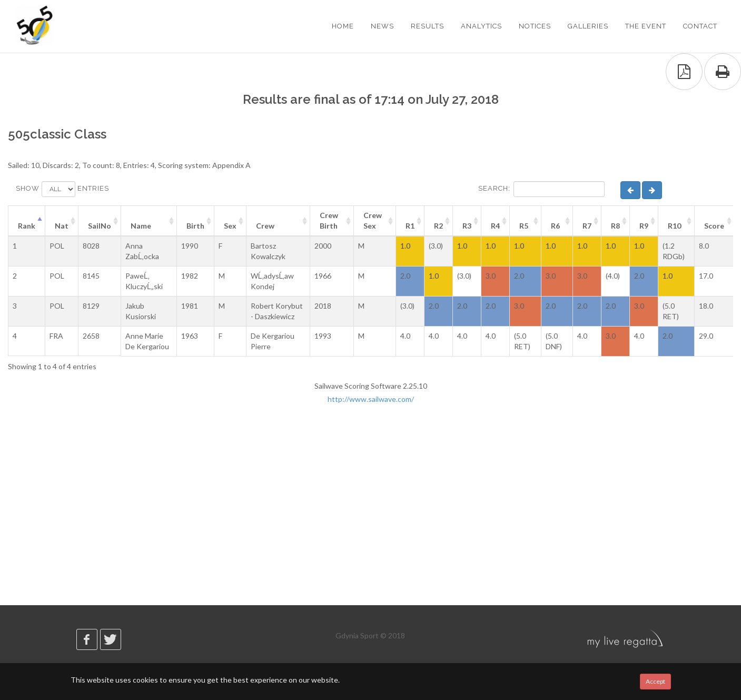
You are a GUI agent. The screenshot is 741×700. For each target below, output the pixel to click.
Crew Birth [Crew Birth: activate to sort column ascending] (329, 220)
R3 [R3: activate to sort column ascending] (467, 226)
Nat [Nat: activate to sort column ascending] (62, 226)
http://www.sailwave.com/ (371, 399)
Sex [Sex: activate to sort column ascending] (230, 226)
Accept (655, 681)
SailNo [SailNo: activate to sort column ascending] (100, 226)
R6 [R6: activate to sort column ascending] (555, 226)
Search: (541, 189)
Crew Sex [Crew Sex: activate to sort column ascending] (373, 220)
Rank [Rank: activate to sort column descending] (27, 226)
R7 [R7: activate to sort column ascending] (587, 226)
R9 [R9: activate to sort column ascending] (644, 226)
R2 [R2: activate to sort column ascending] (438, 226)
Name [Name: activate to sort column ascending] (141, 226)
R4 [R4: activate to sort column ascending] (495, 226)
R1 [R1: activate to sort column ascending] (410, 226)
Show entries (62, 189)
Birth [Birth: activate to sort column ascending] (195, 226)
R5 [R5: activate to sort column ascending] (524, 226)
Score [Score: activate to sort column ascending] (714, 226)
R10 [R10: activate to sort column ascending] (674, 226)
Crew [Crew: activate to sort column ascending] (265, 226)
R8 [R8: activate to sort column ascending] (615, 226)
